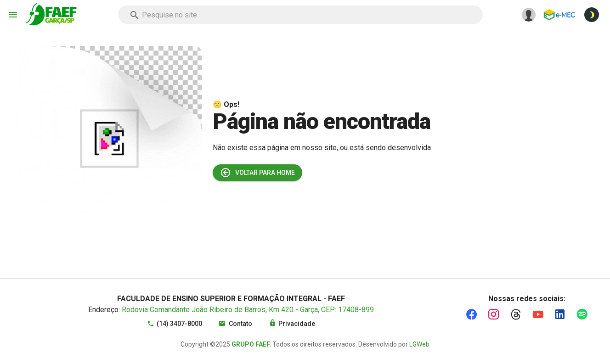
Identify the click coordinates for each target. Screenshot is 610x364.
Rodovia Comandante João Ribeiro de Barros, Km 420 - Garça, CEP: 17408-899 (248, 310)
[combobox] (300, 15)
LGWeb (419, 344)
